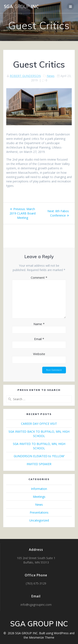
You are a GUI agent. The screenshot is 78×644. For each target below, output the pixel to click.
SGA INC (21, 6)
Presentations (39, 512)
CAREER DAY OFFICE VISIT (39, 424)
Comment (39, 277)
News (51, 76)
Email (39, 339)
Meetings (39, 497)
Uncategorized (39, 520)
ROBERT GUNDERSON (25, 76)
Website (39, 354)
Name (39, 324)
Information (39, 489)
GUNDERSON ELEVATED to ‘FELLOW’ (39, 456)
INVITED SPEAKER (39, 464)
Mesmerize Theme (42, 637)
